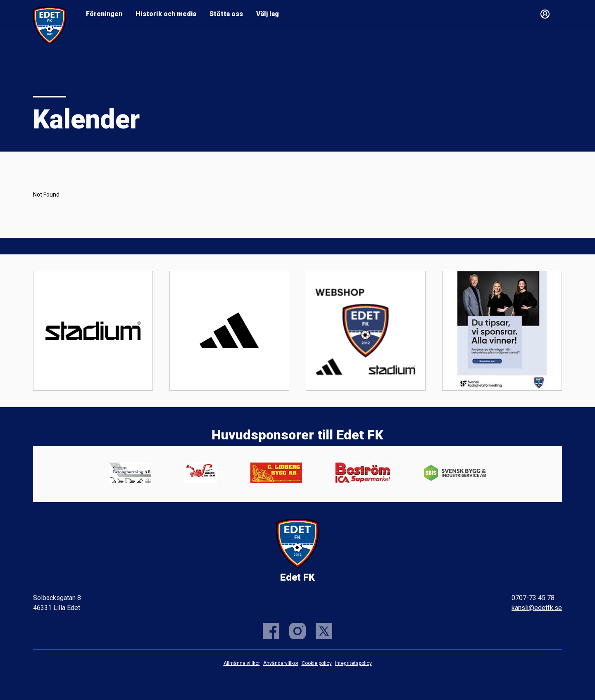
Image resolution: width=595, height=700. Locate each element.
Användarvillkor (281, 663)
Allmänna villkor (242, 663)
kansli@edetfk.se (537, 608)
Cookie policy (317, 663)
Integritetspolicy (353, 663)
